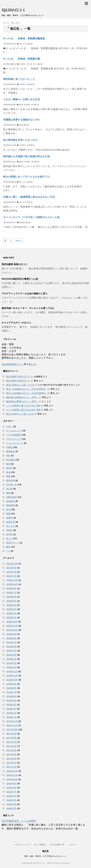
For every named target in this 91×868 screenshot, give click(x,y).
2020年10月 (12, 584)
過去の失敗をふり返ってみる (20, 385)
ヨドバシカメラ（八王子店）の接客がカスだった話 (31, 217)
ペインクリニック (15, 443)
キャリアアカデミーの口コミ (17, 323)
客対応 (22, 222)
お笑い (9, 426)
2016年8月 (11, 788)
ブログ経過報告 (14, 435)
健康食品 (10, 451)
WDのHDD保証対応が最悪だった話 (20, 279)
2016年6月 (11, 796)
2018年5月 (11, 700)
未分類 (9, 489)
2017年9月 (11, 734)
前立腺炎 (10, 460)
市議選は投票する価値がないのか (22, 120)
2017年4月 (11, 754)
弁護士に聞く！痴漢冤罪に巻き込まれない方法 (29, 197)
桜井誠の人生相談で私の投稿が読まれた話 (26, 156)
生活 (8, 509)
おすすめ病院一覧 (57, 845)
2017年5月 (11, 750)
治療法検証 (12, 497)
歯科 (8, 493)
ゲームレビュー (14, 431)
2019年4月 (11, 655)
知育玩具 (10, 522)
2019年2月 (11, 663)
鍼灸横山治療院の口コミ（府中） (22, 397)
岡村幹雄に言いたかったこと (19, 79)
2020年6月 (11, 597)
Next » (19, 241)
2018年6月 (11, 696)
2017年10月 (12, 730)
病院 (8, 514)
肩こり (9, 539)
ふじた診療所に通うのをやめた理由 (23, 406)
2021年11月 (12, 564)
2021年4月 (11, 572)
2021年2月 (11, 576)
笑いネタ (23, 44)
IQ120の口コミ (14, 10)
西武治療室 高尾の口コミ (15, 264)
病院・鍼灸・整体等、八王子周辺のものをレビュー (45, 856)
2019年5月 (11, 651)
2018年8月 (11, 688)
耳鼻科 (9, 530)
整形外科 (10, 480)
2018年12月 (12, 671)
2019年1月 (11, 667)
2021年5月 (11, 568)
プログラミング (14, 439)
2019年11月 (12, 626)
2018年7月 (11, 692)
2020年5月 (11, 601)
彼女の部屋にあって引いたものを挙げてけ (26, 177)
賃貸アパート (13, 543)
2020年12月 (12, 580)
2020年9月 (11, 588)
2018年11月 (12, 676)
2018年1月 (11, 717)
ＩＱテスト (73, 845)
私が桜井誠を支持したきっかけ (20, 140)
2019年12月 (12, 622)
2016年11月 (12, 775)
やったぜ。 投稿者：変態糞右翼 (22, 59)
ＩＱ (8, 551)
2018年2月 (11, 713)
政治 (21, 105)
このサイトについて (22, 845)
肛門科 (9, 534)
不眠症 (9, 447)
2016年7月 (11, 792)
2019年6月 (11, 647)
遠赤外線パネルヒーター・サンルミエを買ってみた (28, 308)
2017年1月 (11, 767)
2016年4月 (11, 804)
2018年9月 (11, 684)
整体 (8, 476)
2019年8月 (11, 638)
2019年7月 (11, 642)
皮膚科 (9, 518)
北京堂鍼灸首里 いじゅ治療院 (19, 821)
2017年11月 (12, 725)
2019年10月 (12, 630)
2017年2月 (11, 763)
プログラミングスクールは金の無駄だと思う (25, 293)
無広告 (30, 44)
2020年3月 (11, 609)
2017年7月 (11, 742)
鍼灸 (8, 547)
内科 (8, 456)
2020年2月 (11, 613)
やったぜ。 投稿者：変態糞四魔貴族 (24, 38)
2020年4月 (11, 605)
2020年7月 (11, 593)
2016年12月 (12, 771)
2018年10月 (12, 680)
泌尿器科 (10, 501)
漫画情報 (10, 505)
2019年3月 (11, 659)
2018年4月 (11, 705)
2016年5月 (11, 800)
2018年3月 (11, 709)
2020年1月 (11, 617)
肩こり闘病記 (40, 845)
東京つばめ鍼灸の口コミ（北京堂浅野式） (27, 389)
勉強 (8, 464)
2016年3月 (11, 808)
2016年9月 (11, 783)
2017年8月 (11, 738)
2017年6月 (11, 746)
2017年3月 (11, 759)
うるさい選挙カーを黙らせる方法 (22, 99)
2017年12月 (12, 721)
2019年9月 (11, 634)
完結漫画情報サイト (13, 364)
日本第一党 (24, 64)
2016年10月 (12, 779)
